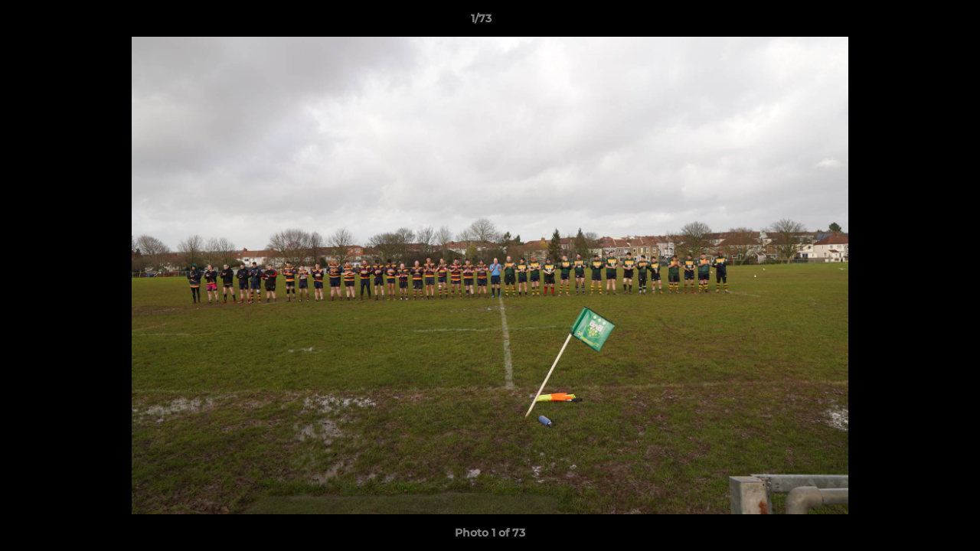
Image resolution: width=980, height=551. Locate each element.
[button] (916, 22)
